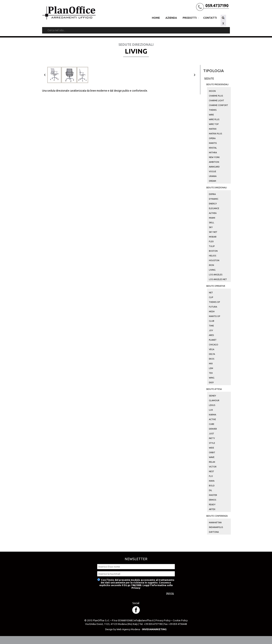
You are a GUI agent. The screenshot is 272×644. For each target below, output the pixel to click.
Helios (212, 256)
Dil (211, 490)
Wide (211, 448)
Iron (211, 265)
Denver (213, 429)
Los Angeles (216, 275)
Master (213, 495)
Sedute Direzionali (216, 188)
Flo (211, 476)
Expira (212, 194)
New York (214, 157)
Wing (212, 378)
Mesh (212, 311)
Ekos (212, 359)
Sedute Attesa (214, 389)
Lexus (212, 405)
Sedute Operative (216, 286)
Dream (212, 181)
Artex (212, 509)
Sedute (209, 79)
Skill (212, 223)
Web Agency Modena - (142, 629)
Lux (211, 410)
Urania (213, 176)
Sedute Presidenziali (217, 84)
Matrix (213, 129)
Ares (211, 335)
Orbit (212, 452)
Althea (213, 213)
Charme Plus (216, 96)
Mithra (213, 153)
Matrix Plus (215, 134)
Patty (212, 438)
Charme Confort (218, 105)
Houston (214, 260)
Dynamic (214, 199)
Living (212, 270)
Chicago (214, 345)
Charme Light (216, 100)
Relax (212, 462)
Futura (213, 307)
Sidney (212, 396)
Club (212, 321)
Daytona (214, 532)
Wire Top (214, 124)
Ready (212, 505)
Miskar (213, 237)
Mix (211, 364)
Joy (211, 330)
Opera (212, 138)
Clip (211, 297)
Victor (213, 467)
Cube (212, 424)
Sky (211, 227)
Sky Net (213, 232)
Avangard (214, 167)
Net (211, 293)
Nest (211, 471)
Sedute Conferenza (217, 516)
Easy (211, 382)
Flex (211, 241)
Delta (212, 354)
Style (212, 443)
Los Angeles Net (218, 279)
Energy (213, 204)
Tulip (212, 246)
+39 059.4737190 (153, 624)
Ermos (212, 500)
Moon (212, 91)
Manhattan (215, 523)
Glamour (214, 400)
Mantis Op (214, 316)
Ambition (214, 162)
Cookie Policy (180, 620)
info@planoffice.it (144, 620)
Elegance (214, 208)
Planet (213, 340)
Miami (212, 218)
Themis (213, 110)
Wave (212, 457)
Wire (211, 115)
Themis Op (214, 302)
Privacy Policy (163, 620)
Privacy (136, 588)
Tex (211, 373)
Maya (212, 481)
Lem (211, 368)
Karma (212, 415)
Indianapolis (216, 527)
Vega (212, 349)
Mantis (213, 143)
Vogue (212, 171)
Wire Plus (214, 119)
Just (211, 434)
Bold (212, 486)
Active (212, 419)
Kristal (213, 148)
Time (211, 326)
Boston (213, 251)
